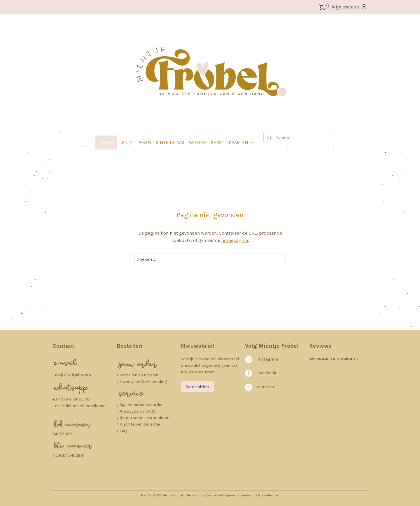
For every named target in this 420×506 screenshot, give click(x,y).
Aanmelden (197, 386)
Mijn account (350, 7)
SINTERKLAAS (170, 142)
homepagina (235, 240)
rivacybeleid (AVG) (139, 411)
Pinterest (266, 387)
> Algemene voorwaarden (140, 405)
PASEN (144, 142)
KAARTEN (241, 142)
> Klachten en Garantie (138, 424)
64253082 (62, 434)
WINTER (197, 142)
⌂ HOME (106, 142)
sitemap (192, 495)
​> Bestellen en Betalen (138, 375)
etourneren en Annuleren (146, 418)
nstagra (266, 359)
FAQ (123, 431)
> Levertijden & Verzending (142, 382)
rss (203, 495)
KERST (217, 142)
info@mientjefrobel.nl (73, 374)
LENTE (126, 142)
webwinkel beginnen (223, 495)
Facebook (267, 373)
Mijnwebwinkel (269, 495)
